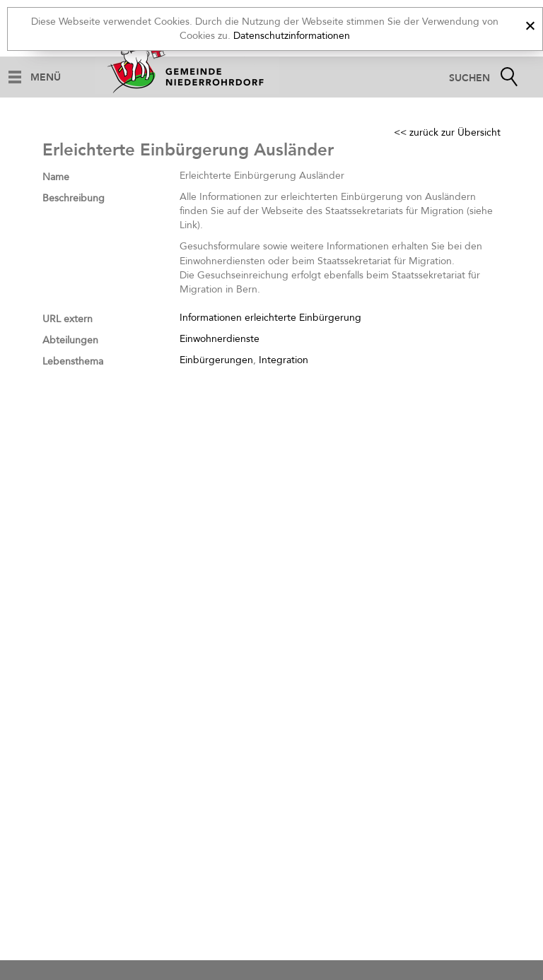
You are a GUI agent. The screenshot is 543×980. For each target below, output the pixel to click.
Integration (284, 360)
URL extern (68, 319)
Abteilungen (70, 340)
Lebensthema (73, 361)
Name (56, 177)
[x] (530, 24)
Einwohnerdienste (220, 339)
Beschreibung (74, 198)
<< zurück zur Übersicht (447, 132)
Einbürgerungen (216, 360)
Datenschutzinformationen (292, 36)
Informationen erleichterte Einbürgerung (270, 318)
